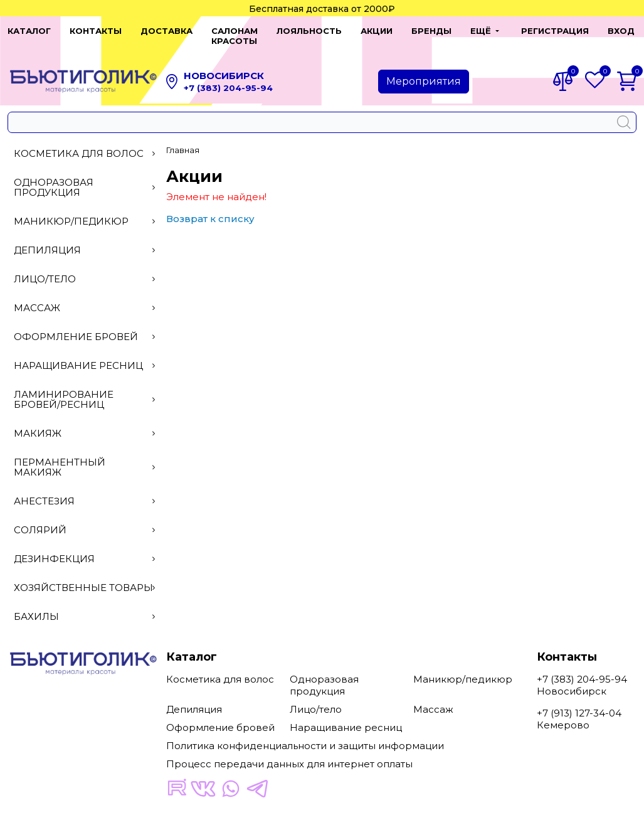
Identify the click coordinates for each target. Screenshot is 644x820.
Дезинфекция (84, 549)
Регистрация (547, 31)
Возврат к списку (210, 209)
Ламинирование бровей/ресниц (84, 389)
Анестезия (84, 491)
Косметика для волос (84, 143)
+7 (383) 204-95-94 (228, 78)
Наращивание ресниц (84, 355)
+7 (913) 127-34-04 (579, 703)
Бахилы (84, 606)
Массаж (84, 298)
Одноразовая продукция (84, 177)
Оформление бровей (84, 327)
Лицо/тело (84, 269)
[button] (474, 31)
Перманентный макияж (84, 457)
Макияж (84, 423)
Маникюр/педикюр (84, 211)
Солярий (84, 520)
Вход (614, 31)
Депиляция (84, 240)
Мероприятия (424, 71)
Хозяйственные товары (84, 578)
